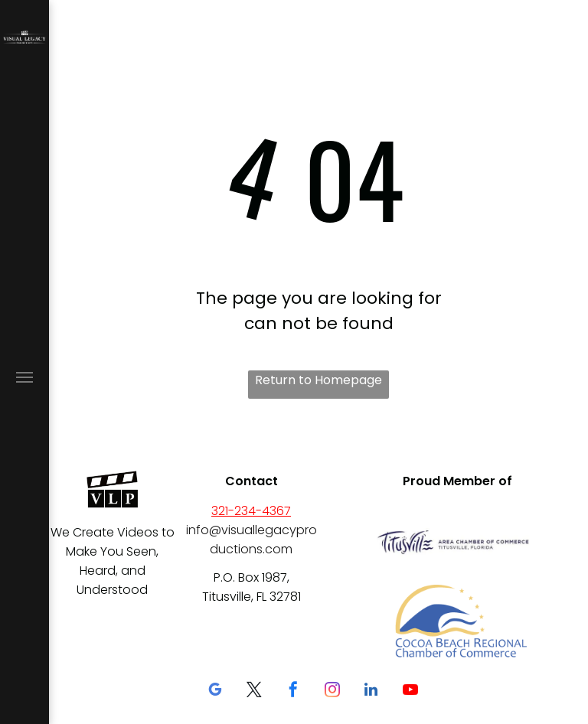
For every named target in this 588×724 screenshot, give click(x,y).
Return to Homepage (318, 380)
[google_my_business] (215, 691)
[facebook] (293, 691)
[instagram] (332, 691)
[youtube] (410, 691)
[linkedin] (371, 691)
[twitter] (254, 691)
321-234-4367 (251, 511)
